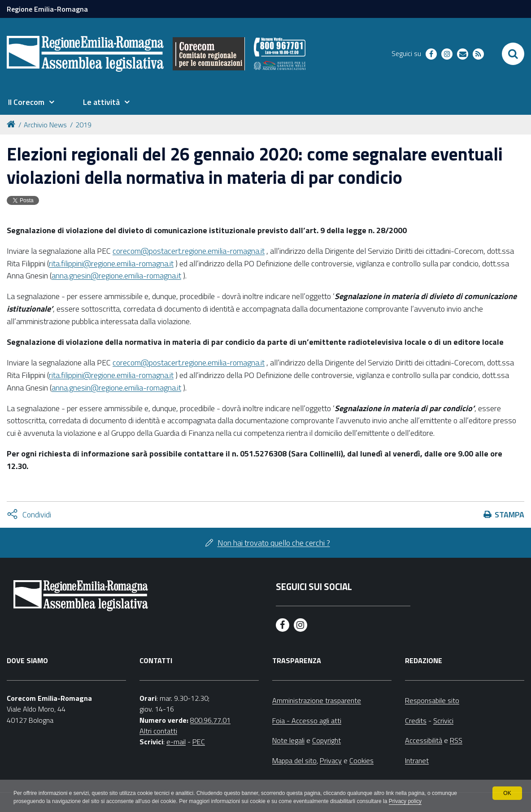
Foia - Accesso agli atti (307, 721)
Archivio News (45, 125)
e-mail (176, 742)
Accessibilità (424, 740)
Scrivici (443, 721)
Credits (416, 721)
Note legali (288, 740)
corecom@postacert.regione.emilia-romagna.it (189, 251)
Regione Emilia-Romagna (47, 9)
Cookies (361, 760)
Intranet (417, 760)
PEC (199, 742)
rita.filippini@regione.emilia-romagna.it (111, 263)
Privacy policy (405, 801)
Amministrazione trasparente (317, 700)
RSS (456, 740)
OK (507, 793)
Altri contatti (158, 731)
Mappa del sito (294, 760)
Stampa (509, 515)
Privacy (331, 760)
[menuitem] (31, 102)
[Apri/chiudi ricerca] (513, 54)
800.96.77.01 (210, 720)
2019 (83, 125)
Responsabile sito (432, 700)
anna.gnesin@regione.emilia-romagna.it (116, 276)
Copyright (326, 740)
